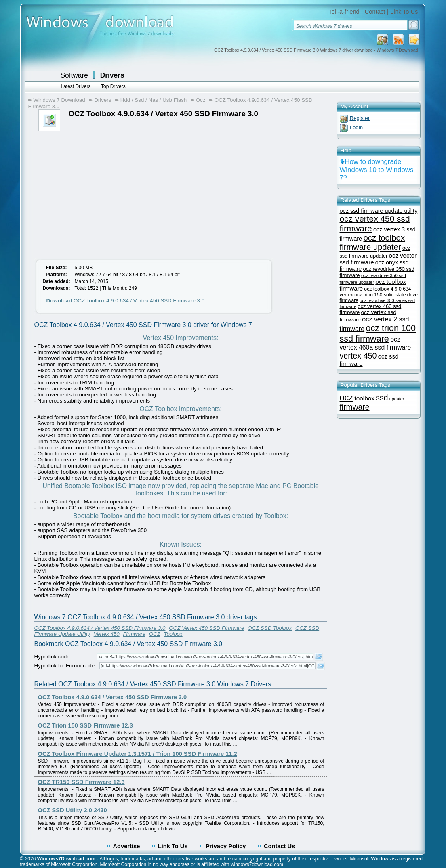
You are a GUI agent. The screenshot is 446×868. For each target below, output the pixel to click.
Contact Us (279, 846)
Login (357, 127)
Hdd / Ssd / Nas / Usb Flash (154, 100)
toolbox (364, 398)
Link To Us (404, 12)
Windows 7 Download (59, 100)
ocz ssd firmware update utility (379, 211)
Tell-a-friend (344, 12)
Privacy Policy (226, 846)
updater (397, 399)
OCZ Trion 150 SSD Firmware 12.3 (85, 725)
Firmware (134, 634)
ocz (347, 397)
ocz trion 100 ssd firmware (378, 333)
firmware (355, 407)
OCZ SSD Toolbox (270, 628)
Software (74, 75)
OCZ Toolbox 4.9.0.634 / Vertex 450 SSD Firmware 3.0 (126, 301)
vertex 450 (358, 356)
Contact (375, 12)
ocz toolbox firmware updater (372, 242)
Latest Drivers (76, 86)
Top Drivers (113, 86)
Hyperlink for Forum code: (65, 666)
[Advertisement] (100, 192)
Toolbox (173, 634)
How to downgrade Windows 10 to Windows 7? (377, 170)
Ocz (201, 100)
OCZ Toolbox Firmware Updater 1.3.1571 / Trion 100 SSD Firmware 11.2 (138, 754)
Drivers (112, 75)
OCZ (155, 634)
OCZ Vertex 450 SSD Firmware (206, 628)
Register (360, 118)
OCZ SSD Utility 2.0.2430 (73, 810)
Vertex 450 (107, 634)
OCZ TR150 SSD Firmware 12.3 (81, 782)
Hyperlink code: (53, 657)
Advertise (127, 846)
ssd (382, 398)
